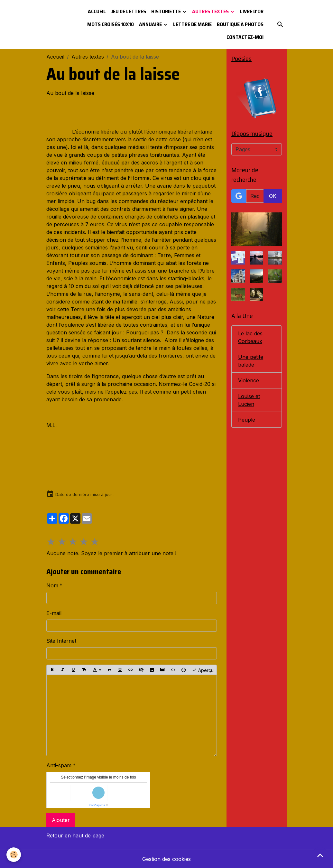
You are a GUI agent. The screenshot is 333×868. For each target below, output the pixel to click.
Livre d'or (252, 11)
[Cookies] (14, 855)
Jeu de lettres (129, 11)
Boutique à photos (240, 24)
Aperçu (203, 670)
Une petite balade (251, 361)
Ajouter (61, 820)
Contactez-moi (245, 37)
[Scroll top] (320, 855)
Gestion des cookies (166, 859)
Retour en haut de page (75, 835)
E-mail (54, 613)
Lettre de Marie (192, 24)
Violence (249, 380)
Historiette (166, 11)
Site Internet (61, 641)
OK (273, 196)
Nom (52, 585)
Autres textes (211, 11)
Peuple (247, 420)
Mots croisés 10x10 (111, 24)
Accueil (97, 11)
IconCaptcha (97, 805)
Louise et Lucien (249, 400)
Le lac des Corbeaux (250, 337)
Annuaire (151, 24)
